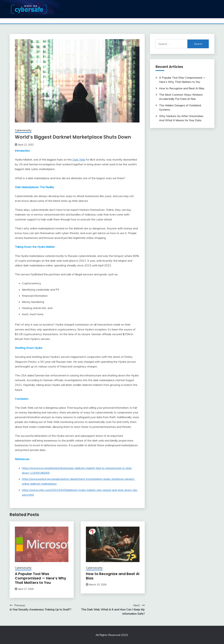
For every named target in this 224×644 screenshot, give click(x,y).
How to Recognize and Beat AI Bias (113, 576)
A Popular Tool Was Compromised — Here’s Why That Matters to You (41, 578)
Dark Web (79, 160)
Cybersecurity (23, 130)
